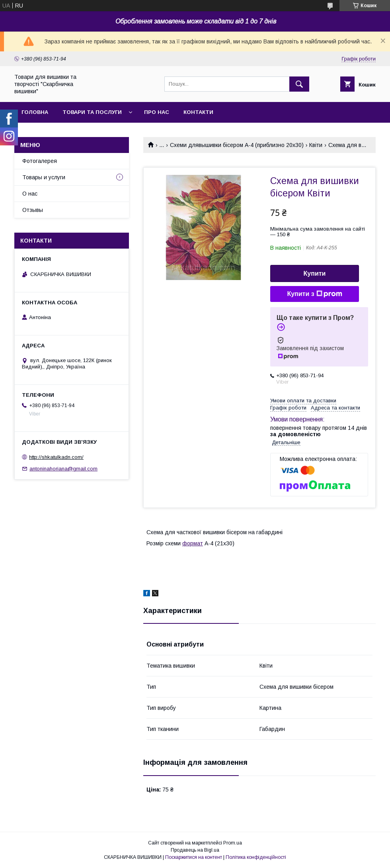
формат (193, 543)
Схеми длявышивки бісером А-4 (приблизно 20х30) (237, 145)
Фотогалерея (40, 161)
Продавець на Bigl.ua (195, 850)
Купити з (314, 294)
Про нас (157, 112)
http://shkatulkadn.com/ (56, 457)
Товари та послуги (92, 112)
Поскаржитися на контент (194, 857)
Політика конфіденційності (256, 857)
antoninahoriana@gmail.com (63, 469)
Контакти (198, 112)
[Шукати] (299, 84)
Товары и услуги (44, 177)
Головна (35, 112)
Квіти (316, 145)
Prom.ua (233, 843)
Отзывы (33, 210)
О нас (30, 194)
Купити (315, 273)
